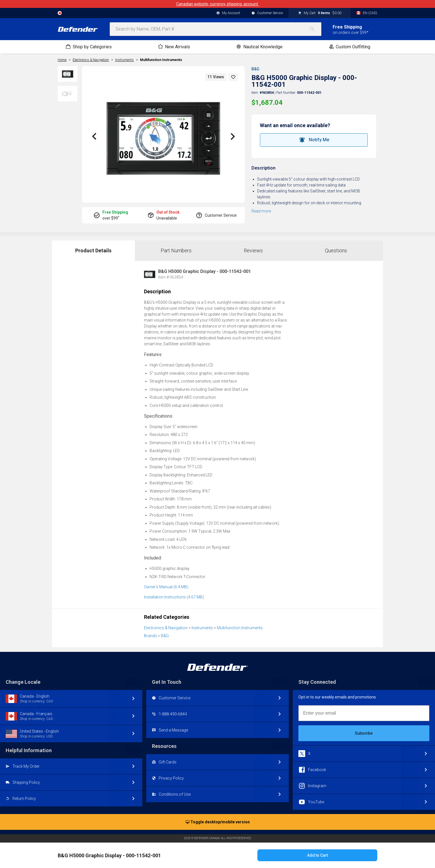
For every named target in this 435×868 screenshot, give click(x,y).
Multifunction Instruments (161, 60)
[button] (233, 77)
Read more (261, 211)
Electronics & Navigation (166, 628)
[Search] (315, 29)
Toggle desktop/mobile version (218, 822)
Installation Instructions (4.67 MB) (174, 597)
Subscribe (364, 733)
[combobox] (216, 29)
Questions (336, 250)
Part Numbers (176, 250)
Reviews (253, 250)
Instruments (202, 628)
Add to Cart (317, 855)
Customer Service (267, 13)
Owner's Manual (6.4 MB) (166, 587)
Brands (150, 636)
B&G (255, 69)
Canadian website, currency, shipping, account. (218, 4)
